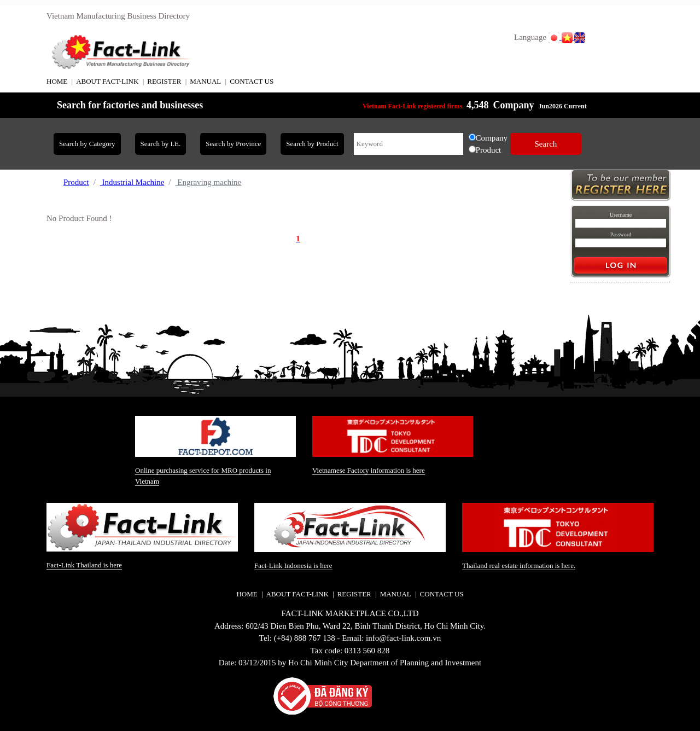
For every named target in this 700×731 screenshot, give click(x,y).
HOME (57, 81)
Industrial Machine (132, 182)
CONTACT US (252, 81)
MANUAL (205, 81)
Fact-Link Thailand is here (84, 565)
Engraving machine (208, 182)
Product (76, 182)
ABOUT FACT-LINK (107, 81)
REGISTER (164, 81)
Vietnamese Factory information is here (369, 470)
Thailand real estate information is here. (519, 565)
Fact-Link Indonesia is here (293, 565)
